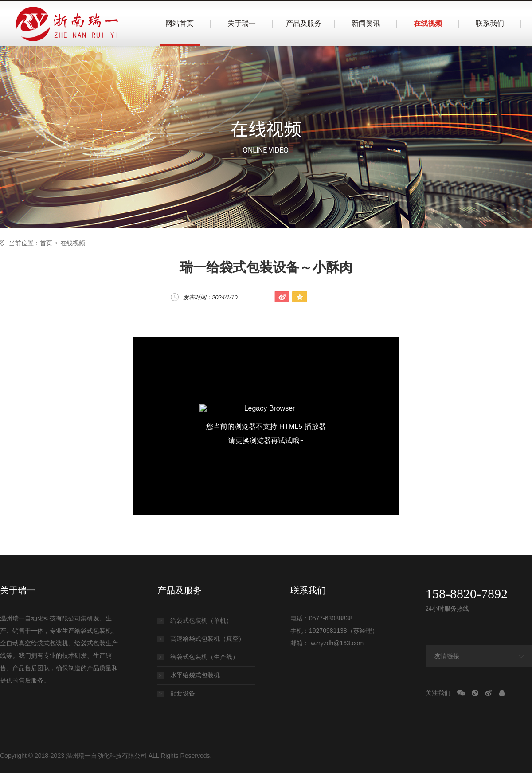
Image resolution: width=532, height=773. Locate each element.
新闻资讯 (366, 23)
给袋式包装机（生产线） (198, 657)
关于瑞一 (242, 23)
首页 (46, 243)
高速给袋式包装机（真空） (201, 639)
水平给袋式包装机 (189, 675)
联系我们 (490, 23)
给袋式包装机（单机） (195, 620)
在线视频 (428, 23)
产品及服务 (304, 23)
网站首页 (180, 23)
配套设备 (176, 693)
